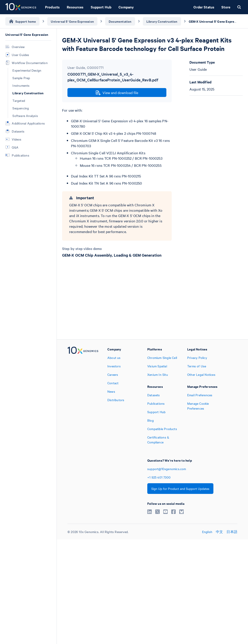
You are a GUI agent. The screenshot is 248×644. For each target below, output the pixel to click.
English (207, 532)
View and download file (117, 93)
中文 (219, 532)
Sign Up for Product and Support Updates (180, 489)
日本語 (232, 532)
